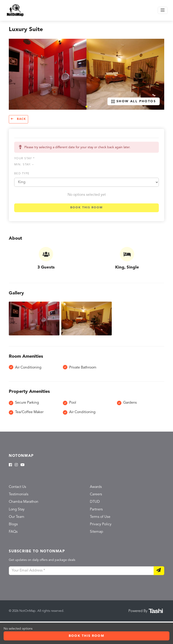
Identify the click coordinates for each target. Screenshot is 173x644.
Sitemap (97, 532)
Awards (96, 487)
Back (18, 119)
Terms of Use (100, 517)
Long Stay (17, 510)
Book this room (86, 208)
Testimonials (19, 494)
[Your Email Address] (81, 571)
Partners (96, 510)
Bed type (22, 174)
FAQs (13, 532)
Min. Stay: (24, 165)
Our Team (17, 517)
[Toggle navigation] (163, 10)
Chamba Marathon (24, 502)
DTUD (95, 502)
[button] (86, 107)
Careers (96, 494)
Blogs (13, 524)
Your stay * (24, 158)
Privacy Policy (101, 524)
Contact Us (17, 487)
